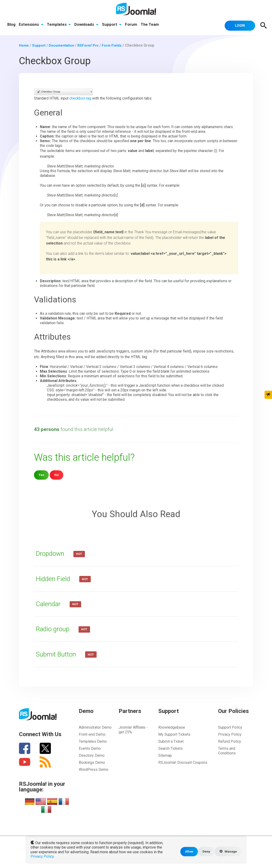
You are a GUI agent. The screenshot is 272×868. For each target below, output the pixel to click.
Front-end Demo (92, 734)
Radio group (55, 629)
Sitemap (165, 755)
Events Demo (90, 748)
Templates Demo (93, 741)
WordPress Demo (94, 769)
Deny (205, 852)
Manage (227, 852)
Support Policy (230, 727)
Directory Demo (92, 755)
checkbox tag (80, 98)
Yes (42, 475)
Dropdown (52, 553)
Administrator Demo (95, 727)
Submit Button (58, 654)
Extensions (32, 25)
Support (113, 25)
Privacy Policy (230, 734)
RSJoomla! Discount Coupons (183, 762)
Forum (133, 25)
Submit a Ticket (171, 741)
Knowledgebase (172, 727)
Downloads (88, 25)
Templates (60, 25)
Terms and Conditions (227, 751)
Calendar (50, 603)
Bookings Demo (92, 762)
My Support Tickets (174, 734)
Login (238, 25)
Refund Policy (230, 741)
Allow (187, 852)
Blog (11, 25)
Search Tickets (170, 748)
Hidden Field (55, 578)
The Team (152, 25)
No (57, 475)
